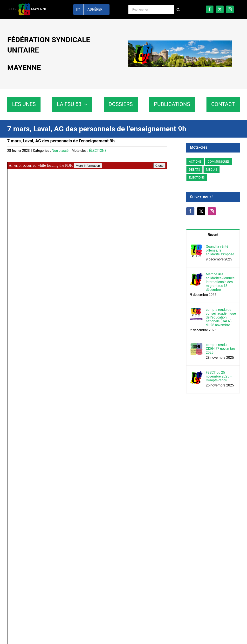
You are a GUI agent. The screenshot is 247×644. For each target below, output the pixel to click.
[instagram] (230, 9)
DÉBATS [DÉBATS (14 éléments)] (194, 169)
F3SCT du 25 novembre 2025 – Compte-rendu (219, 376)
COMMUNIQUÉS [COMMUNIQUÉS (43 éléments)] (219, 162)
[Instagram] (212, 211)
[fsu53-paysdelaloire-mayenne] (180, 42)
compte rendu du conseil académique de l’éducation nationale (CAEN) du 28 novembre (221, 317)
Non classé (60, 151)
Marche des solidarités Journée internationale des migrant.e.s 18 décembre (220, 282)
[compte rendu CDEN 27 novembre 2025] (196, 345)
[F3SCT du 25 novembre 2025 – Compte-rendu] (196, 373)
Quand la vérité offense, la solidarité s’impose (220, 250)
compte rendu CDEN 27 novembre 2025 (220, 349)
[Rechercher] (151, 9)
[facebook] (210, 9)
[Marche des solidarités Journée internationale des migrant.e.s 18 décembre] (196, 275)
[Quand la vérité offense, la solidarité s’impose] (196, 247)
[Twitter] (201, 211)
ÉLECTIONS (98, 151)
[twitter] (220, 9)
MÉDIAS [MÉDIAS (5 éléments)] (212, 169)
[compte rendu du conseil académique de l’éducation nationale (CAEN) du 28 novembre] (196, 310)
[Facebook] (190, 211)
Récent (213, 235)
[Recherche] (178, 9)
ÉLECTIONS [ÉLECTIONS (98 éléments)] (197, 177)
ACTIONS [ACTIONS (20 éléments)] (195, 162)
